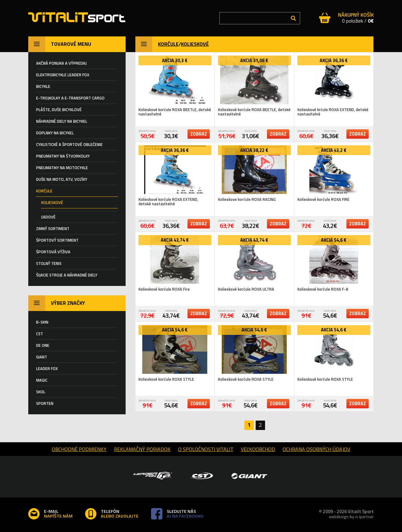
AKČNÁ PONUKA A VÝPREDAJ (61, 63)
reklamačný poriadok (142, 449)
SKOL (41, 392)
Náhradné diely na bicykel (62, 121)
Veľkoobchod (258, 449)
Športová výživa (53, 252)
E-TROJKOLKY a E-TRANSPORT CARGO (70, 98)
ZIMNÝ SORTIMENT (53, 228)
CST (40, 334)
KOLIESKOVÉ (195, 44)
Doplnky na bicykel (55, 133)
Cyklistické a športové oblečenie (69, 144)
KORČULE (168, 44)
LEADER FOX (47, 368)
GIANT (42, 357)
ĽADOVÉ (48, 217)
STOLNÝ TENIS (49, 263)
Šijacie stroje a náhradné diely (67, 275)
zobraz (199, 134)
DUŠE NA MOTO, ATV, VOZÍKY (62, 179)
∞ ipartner (364, 517)
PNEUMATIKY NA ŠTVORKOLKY (63, 156)
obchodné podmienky (79, 449)
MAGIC (42, 380)
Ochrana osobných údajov (316, 449)
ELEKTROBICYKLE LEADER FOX (63, 75)
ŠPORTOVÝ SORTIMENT (57, 240)
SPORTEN (45, 403)
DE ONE (43, 345)
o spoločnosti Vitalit (206, 449)
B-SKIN (42, 322)
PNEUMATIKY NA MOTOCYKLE (62, 168)
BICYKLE (43, 86)
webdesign (339, 517)
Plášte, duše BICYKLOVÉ (59, 110)
